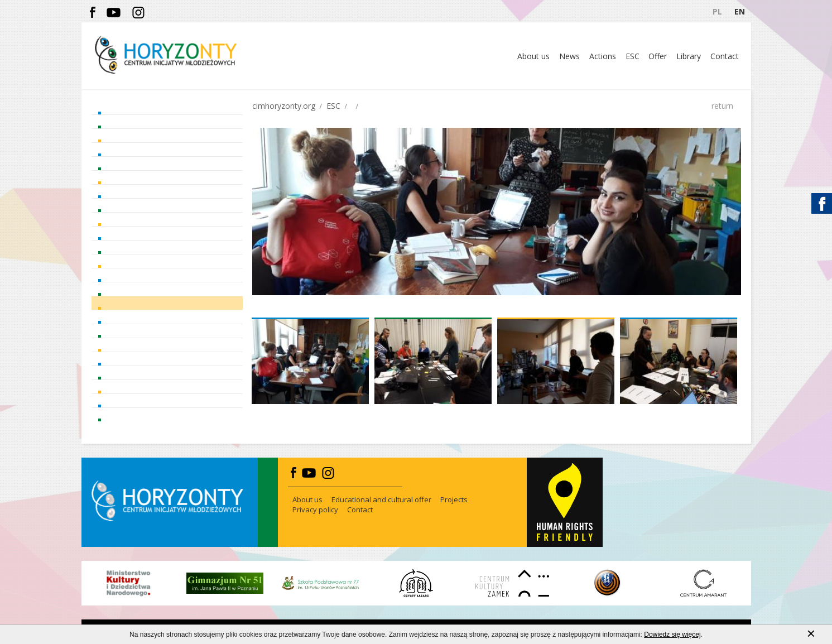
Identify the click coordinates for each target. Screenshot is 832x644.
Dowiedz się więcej (672, 638)
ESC (333, 106)
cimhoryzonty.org (284, 106)
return (722, 106)
